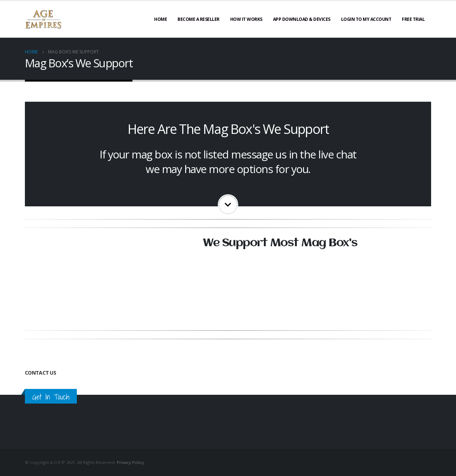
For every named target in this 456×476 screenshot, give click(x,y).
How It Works (246, 19)
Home (160, 19)
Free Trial (413, 19)
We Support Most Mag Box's (280, 243)
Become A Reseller (199, 19)
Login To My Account (366, 19)
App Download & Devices (302, 19)
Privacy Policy (130, 462)
